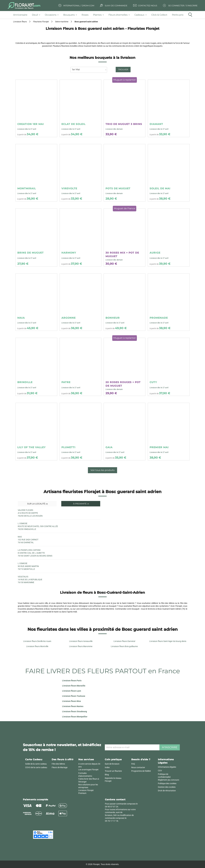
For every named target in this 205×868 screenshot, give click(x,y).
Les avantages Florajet (88, 770)
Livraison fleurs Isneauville (81, 641)
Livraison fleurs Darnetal (124, 641)
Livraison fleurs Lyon (72, 691)
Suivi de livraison (112, 764)
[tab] (21, 15)
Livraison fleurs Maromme (81, 646)
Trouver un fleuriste (113, 771)
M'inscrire (170, 747)
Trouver (123, 70)
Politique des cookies (167, 783)
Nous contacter (138, 767)
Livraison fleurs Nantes (73, 706)
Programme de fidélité (141, 771)
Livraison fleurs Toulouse (74, 696)
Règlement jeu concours (168, 780)
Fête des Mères (58, 764)
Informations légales (167, 767)
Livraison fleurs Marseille (74, 686)
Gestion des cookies (167, 787)
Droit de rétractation (167, 791)
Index (107, 767)
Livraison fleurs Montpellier (75, 717)
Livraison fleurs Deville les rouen (37, 641)
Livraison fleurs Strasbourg (75, 711)
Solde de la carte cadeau (36, 764)
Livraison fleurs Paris (72, 681)
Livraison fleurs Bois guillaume (124, 646)
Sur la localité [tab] (37, 504)
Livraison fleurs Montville (37, 646)
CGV (160, 771)
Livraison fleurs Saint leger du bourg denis (168, 641)
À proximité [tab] (81, 504)
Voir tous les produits (102, 470)
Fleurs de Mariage (60, 767)
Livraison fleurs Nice (72, 701)
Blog (107, 775)
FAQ (133, 764)
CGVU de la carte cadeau (36, 767)
